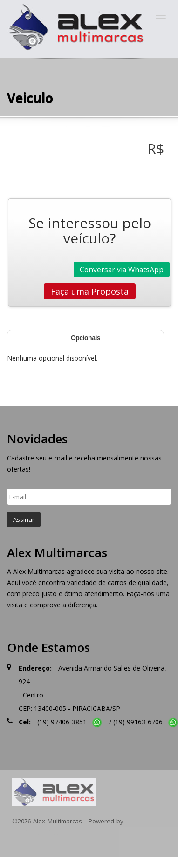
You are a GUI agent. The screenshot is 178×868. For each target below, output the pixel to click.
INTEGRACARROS (36, 832)
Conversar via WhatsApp (122, 270)
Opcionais (86, 338)
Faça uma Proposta (90, 291)
